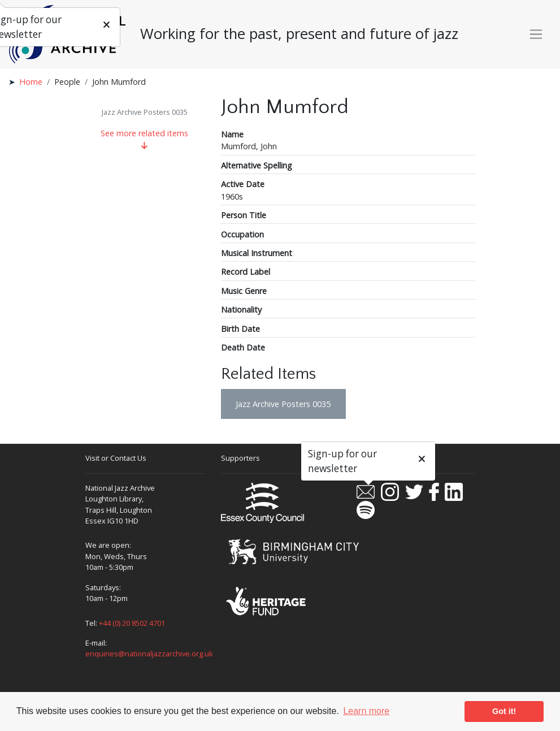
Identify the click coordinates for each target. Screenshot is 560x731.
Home (31, 82)
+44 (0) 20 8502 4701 (132, 623)
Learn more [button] (366, 711)
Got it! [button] (504, 711)
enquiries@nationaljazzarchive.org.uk (149, 654)
